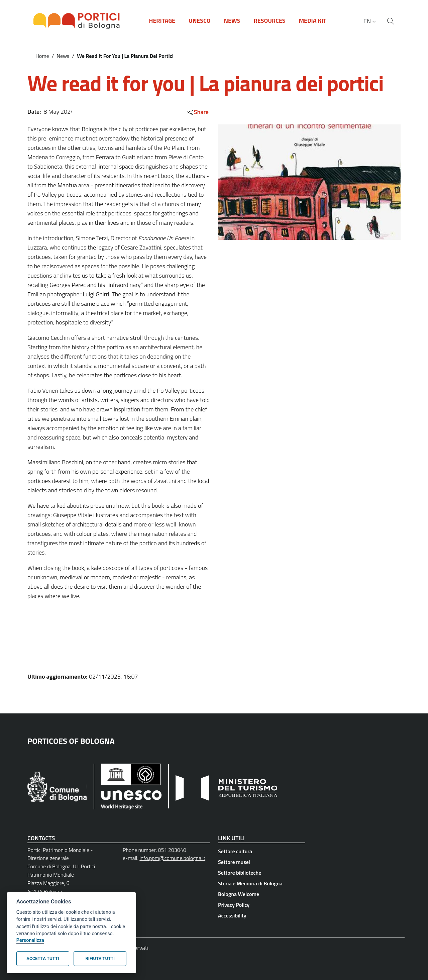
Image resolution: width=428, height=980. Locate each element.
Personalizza (30, 940)
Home (42, 56)
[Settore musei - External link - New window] (262, 862)
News (63, 56)
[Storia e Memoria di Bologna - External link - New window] (262, 883)
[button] (370, 21)
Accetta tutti (43, 958)
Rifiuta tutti (100, 958)
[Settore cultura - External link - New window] (262, 851)
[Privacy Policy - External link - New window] (262, 905)
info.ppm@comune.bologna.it (172, 858)
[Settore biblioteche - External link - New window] (262, 873)
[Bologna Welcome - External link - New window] (262, 894)
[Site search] (391, 21)
